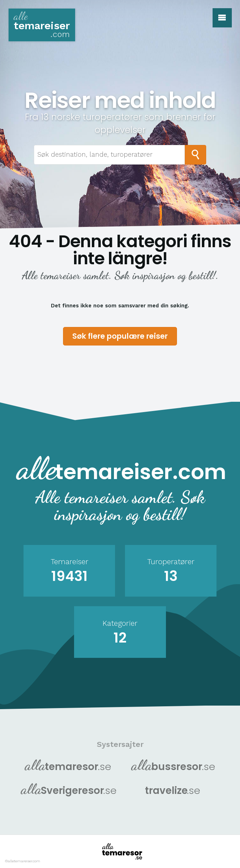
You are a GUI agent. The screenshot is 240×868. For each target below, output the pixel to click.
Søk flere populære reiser (120, 336)
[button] (222, 18)
